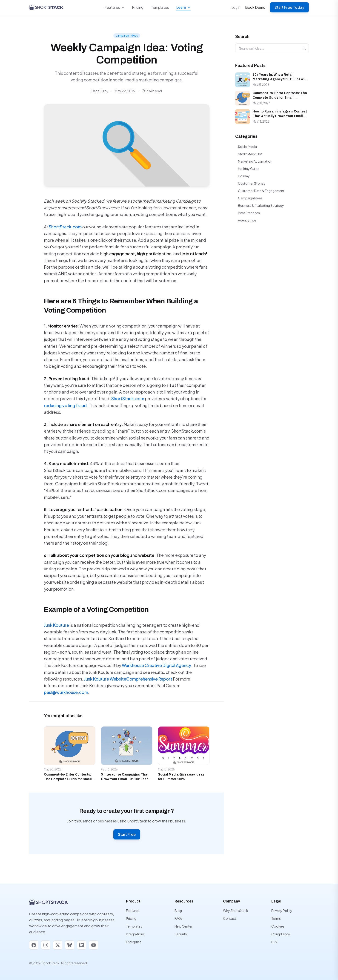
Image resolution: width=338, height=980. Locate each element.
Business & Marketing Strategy (261, 205)
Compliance (281, 934)
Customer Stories (252, 183)
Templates (160, 7)
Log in (236, 7)
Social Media (247, 147)
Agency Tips (247, 220)
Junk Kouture (56, 625)
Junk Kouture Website (105, 679)
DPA (274, 942)
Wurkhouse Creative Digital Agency (157, 665)
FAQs (179, 918)
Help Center (183, 926)
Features (115, 7)
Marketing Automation (255, 161)
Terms (276, 918)
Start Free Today (289, 7)
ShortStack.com (65, 227)
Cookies (278, 926)
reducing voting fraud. (66, 405)
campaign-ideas (127, 36)
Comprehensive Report (149, 679)
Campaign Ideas (250, 198)
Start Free (127, 834)
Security (181, 934)
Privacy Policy (282, 911)
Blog (178, 911)
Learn (183, 8)
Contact (230, 918)
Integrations (135, 934)
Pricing (138, 7)
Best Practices (249, 213)
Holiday (244, 176)
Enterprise (134, 942)
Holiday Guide (249, 169)
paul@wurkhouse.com (66, 692)
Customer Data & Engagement (261, 191)
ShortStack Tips (250, 154)
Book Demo (255, 7)
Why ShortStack (236, 911)
